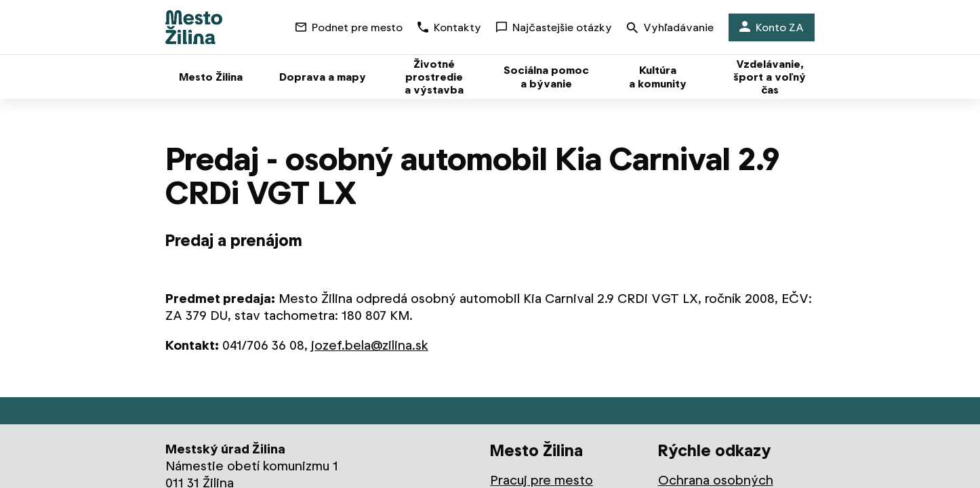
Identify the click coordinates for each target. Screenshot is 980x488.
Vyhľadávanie (670, 29)
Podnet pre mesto (349, 27)
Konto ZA (772, 27)
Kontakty (449, 27)
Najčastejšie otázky (554, 27)
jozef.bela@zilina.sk (370, 345)
